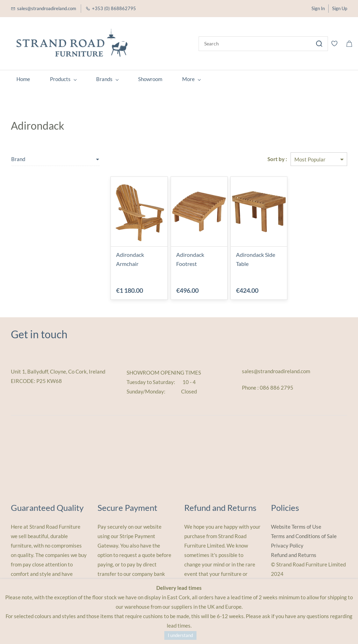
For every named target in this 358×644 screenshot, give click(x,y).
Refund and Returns (294, 555)
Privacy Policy (287, 545)
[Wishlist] (337, 44)
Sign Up (340, 8)
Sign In (318, 8)
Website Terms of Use (296, 527)
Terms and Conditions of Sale (304, 536)
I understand (180, 635)
